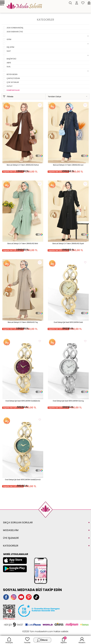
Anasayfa (9, 640)
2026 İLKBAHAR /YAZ (15, 32)
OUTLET (10, 86)
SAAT (9, 51)
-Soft (29, 630)
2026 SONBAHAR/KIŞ (15, 28)
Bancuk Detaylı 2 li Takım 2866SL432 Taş (23, 322)
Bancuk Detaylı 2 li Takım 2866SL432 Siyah (68, 244)
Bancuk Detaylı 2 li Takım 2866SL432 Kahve (23, 165)
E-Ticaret (36, 630)
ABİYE (9, 63)
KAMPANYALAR (13, 90)
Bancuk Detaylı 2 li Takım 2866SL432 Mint (23, 244)
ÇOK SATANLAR (13, 82)
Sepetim (64, 640)
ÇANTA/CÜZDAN (13, 78)
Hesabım (82, 640)
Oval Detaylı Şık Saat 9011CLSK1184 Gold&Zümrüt (23, 480)
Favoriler (27, 640)
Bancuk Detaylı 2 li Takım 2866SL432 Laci (68, 165)
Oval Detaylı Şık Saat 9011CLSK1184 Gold (68, 322)
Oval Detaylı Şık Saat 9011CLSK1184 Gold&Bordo (23, 401)
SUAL (9, 67)
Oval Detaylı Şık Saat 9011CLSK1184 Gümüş (68, 401)
